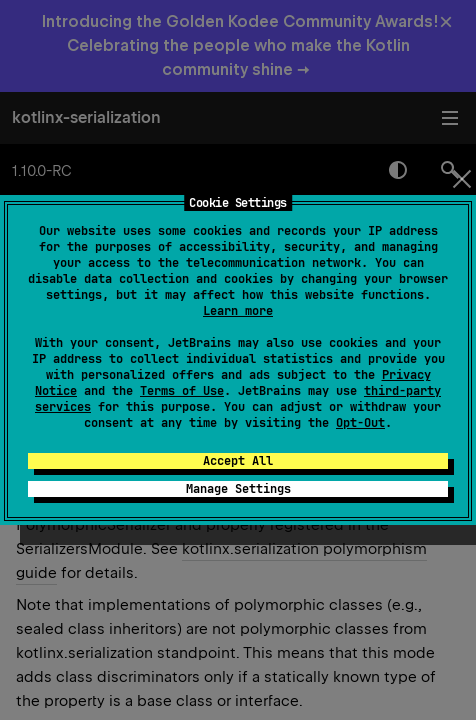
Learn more (238, 311)
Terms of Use (182, 391)
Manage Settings (238, 489)
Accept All (238, 461)
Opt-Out (360, 423)
